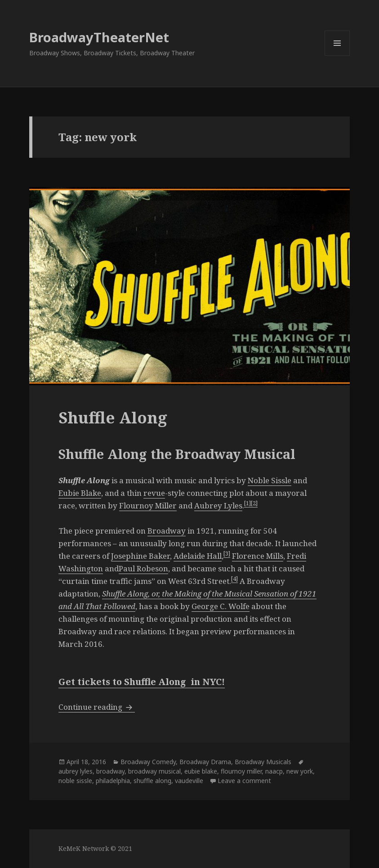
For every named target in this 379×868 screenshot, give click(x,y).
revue (154, 493)
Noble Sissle (270, 480)
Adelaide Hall (198, 556)
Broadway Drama (205, 762)
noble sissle (75, 781)
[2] (254, 503)
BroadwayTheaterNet (99, 37)
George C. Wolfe (221, 606)
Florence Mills (258, 556)
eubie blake (201, 771)
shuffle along (152, 781)
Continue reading (97, 707)
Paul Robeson (143, 568)
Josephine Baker (140, 556)
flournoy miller (241, 771)
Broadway (167, 531)
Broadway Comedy (148, 762)
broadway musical (154, 771)
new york (300, 771)
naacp (274, 771)
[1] (247, 503)
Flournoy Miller (148, 505)
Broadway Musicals (263, 762)
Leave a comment (244, 781)
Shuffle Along (113, 417)
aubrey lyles (76, 771)
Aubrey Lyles (218, 505)
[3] (227, 553)
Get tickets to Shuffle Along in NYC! (142, 682)
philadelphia (113, 781)
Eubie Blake (80, 493)
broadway (110, 771)
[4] (234, 579)
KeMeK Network (84, 848)
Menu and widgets (337, 56)
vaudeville (189, 781)
